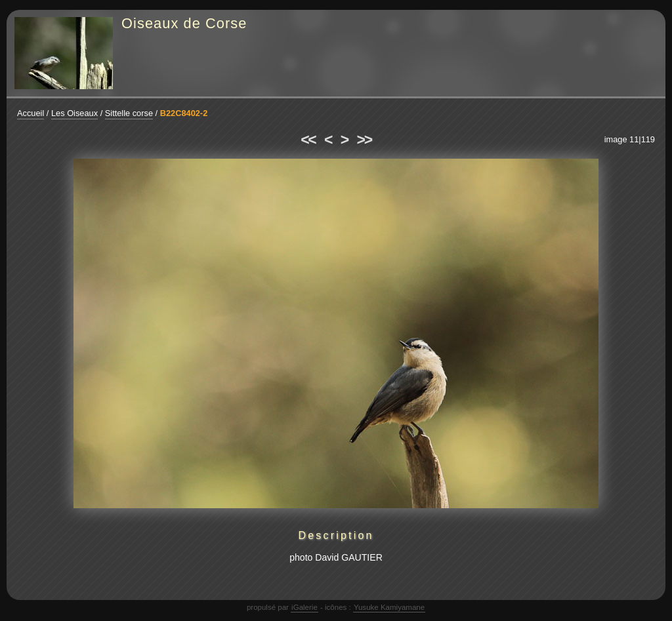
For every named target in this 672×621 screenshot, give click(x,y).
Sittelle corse (129, 113)
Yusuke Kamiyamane (389, 607)
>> (364, 140)
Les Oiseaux (74, 113)
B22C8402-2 (184, 113)
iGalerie (304, 607)
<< (308, 140)
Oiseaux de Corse (184, 23)
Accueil (31, 113)
